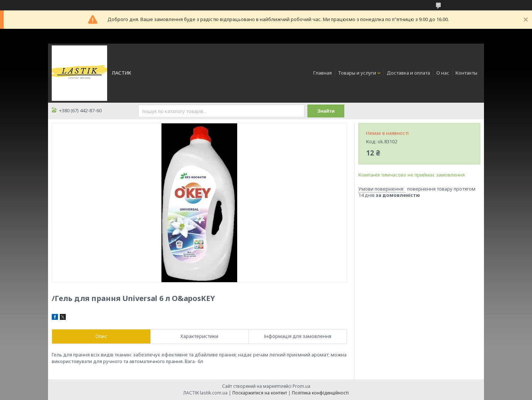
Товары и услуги (357, 73)
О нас (443, 73)
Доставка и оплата (408, 73)
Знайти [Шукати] (326, 111)
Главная (323, 73)
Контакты (466, 73)
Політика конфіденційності (320, 393)
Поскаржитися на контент (260, 393)
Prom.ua (301, 386)
